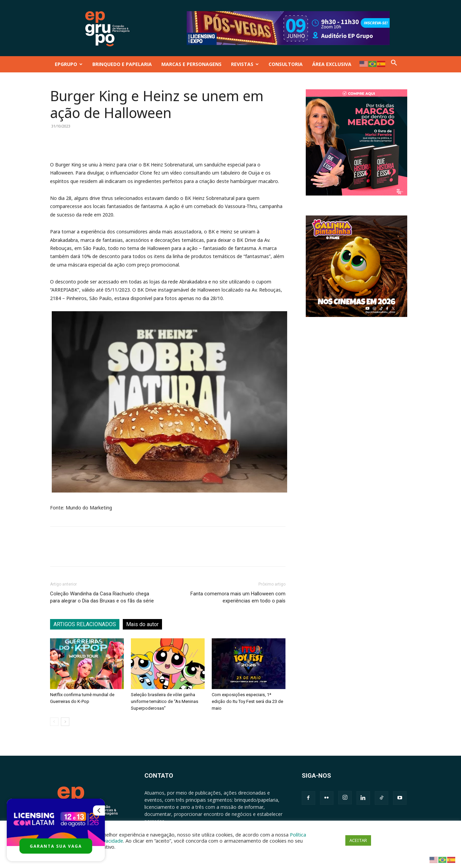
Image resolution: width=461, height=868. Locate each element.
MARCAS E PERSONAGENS (191, 64)
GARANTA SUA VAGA (56, 846)
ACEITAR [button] (358, 840)
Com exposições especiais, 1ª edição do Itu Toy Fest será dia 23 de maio (247, 701)
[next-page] (65, 722)
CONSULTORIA (286, 64)
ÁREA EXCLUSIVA (332, 64)
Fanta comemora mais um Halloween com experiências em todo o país (238, 597)
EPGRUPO (69, 64)
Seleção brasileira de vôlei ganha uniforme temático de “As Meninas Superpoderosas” (165, 701)
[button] (394, 64)
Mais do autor (142, 624)
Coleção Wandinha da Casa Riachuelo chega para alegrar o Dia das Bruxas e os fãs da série (102, 597)
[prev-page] (54, 722)
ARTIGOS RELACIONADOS (85, 624)
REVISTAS (245, 64)
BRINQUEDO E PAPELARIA (122, 64)
